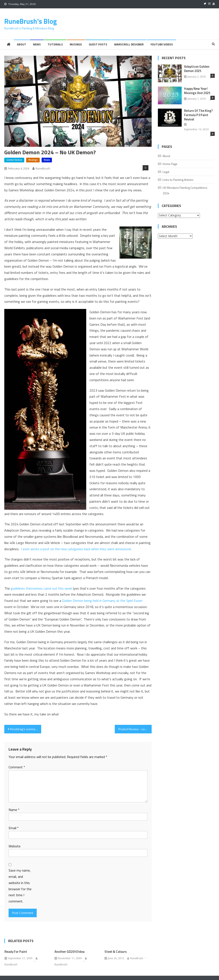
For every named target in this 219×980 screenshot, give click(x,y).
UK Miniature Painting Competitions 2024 (185, 190)
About (22, 44)
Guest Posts (98, 44)
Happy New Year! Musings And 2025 (197, 91)
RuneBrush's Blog (31, 21)
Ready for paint (16, 952)
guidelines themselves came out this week (41, 588)
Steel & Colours (116, 952)
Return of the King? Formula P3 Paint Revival (198, 115)
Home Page (170, 164)
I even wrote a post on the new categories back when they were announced (76, 549)
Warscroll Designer (129, 44)
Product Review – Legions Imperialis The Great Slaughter (135, 729)
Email (14, 828)
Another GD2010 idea (69, 952)
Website (15, 846)
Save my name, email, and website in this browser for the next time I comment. (20, 886)
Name (14, 810)
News (37, 44)
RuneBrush (43, 168)
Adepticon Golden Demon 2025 (197, 69)
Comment (17, 767)
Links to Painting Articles (178, 180)
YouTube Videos (162, 44)
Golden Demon (14, 160)
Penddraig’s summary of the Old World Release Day (26, 729)
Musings (76, 44)
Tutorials (55, 44)
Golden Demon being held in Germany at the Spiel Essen (102, 601)
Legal (166, 172)
